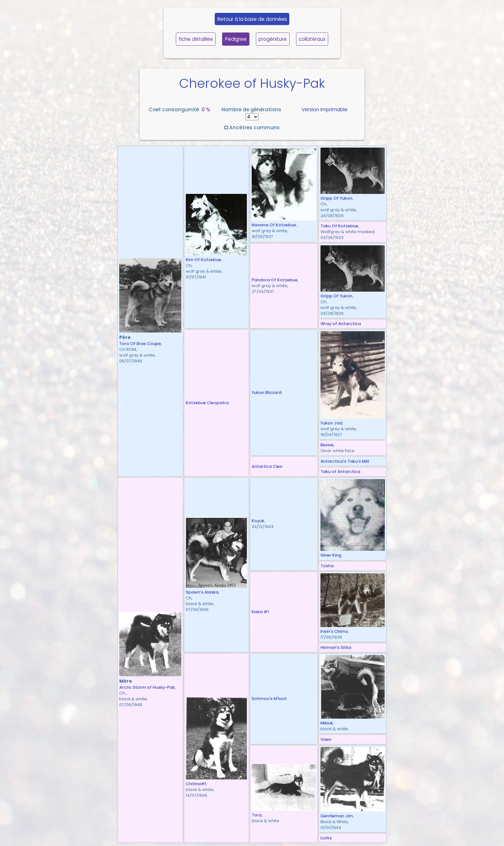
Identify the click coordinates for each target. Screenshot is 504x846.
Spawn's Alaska (202, 592)
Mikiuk (327, 723)
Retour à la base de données (252, 19)
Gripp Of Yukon (336, 198)
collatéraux (312, 39)
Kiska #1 (260, 612)
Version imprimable (324, 109)
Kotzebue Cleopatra (207, 403)
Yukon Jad (331, 423)
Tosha (327, 566)
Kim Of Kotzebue (203, 260)
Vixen (326, 739)
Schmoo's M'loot (269, 699)
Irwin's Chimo (334, 631)
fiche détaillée (196, 39)
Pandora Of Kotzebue (275, 280)
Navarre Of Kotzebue (274, 225)
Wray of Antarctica (341, 324)
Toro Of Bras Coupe (140, 344)
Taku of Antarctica (340, 472)
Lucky (326, 838)
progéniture (273, 39)
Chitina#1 (196, 784)
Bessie (327, 445)
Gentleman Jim (337, 816)
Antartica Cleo (267, 466)
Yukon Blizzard (267, 392)
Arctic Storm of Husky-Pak (147, 687)
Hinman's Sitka (336, 647)
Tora (257, 815)
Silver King (331, 555)
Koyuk (258, 521)
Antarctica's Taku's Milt (345, 461)
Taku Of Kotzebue (339, 226)
